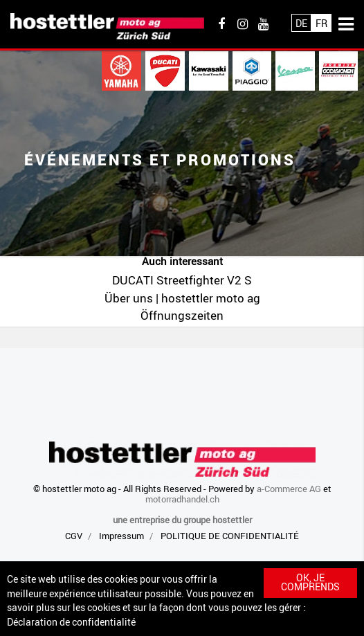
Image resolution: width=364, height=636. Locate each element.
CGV (74, 536)
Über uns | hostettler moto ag (182, 298)
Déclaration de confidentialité (71, 622)
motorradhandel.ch (182, 499)
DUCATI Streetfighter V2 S (182, 280)
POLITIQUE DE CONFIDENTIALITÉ (230, 536)
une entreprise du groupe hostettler (182, 520)
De (301, 23)
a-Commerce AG (289, 489)
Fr (321, 23)
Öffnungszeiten (182, 315)
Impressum (121, 536)
